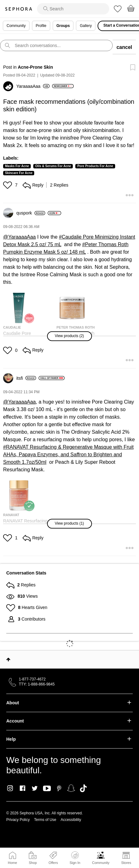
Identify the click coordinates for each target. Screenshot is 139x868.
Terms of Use (45, 820)
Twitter (35, 788)
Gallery (86, 26)
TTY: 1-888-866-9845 (37, 684)
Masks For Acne (17, 166)
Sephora (19, 9)
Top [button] (8, 659)
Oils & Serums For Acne (53, 166)
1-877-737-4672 (32, 679)
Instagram (10, 788)
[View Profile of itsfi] (26, 378)
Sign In (75, 858)
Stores (126, 863)
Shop (33, 863)
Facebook (22, 788)
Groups (63, 26)
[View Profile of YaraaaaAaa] (33, 86)
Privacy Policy (18, 820)
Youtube (47, 789)
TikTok (83, 788)
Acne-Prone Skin (35, 67)
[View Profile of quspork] (31, 213)
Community (101, 863)
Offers (53, 863)
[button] (8, 185)
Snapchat (71, 788)
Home (12, 863)
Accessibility (71, 820)
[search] (73, 9)
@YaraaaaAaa (19, 237)
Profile (41, 26)
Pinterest (59, 788)
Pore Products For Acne (95, 166)
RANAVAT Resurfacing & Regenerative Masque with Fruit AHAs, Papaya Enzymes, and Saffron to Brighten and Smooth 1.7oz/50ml (68, 455)
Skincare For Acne (19, 173)
